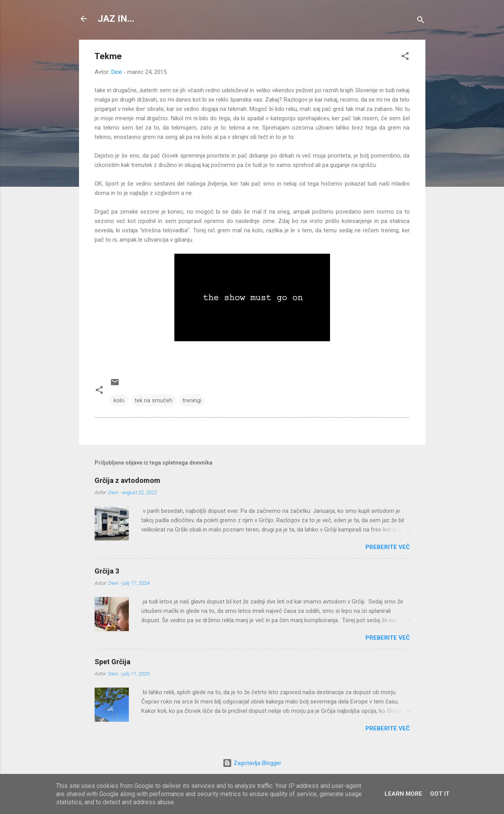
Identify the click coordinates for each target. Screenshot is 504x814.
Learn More (403, 794)
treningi (192, 400)
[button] (405, 57)
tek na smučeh (154, 400)
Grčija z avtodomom (127, 480)
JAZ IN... (116, 19)
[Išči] (421, 21)
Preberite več (388, 547)
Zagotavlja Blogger (252, 763)
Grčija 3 (107, 571)
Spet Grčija (112, 662)
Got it (440, 794)
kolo (119, 400)
